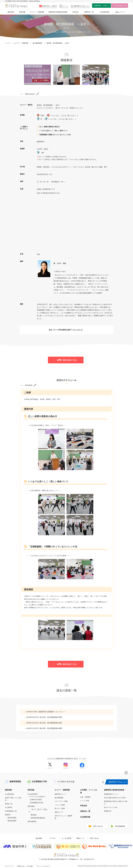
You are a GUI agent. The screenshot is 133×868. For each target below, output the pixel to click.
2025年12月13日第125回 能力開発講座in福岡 (44, 728)
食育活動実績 (32, 821)
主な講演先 (9, 807)
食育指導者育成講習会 (38, 818)
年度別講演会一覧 (11, 811)
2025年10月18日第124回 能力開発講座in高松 (44, 723)
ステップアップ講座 (61, 801)
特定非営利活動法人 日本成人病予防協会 (16, 6)
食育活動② (31, 806)
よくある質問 (66, 838)
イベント (66, 6)
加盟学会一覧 (89, 12)
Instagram (66, 765)
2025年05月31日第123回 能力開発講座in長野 (44, 717)
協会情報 (39, 838)
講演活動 (11, 12)
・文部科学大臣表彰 (35, 800)
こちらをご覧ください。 (69, 116)
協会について (120, 12)
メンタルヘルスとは (66, 782)
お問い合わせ (98, 826)
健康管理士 (82, 6)
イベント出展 (84, 801)
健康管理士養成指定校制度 (58, 12)
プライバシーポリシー (44, 866)
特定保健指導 (120, 826)
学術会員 (75, 12)
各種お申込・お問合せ (50, 6)
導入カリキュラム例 (111, 807)
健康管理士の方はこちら (118, 782)
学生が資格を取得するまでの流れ (115, 798)
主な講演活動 (9, 794)
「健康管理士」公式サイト (101, 6)
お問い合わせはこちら (67, 360)
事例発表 (34, 815)
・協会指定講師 (11, 821)
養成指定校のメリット (111, 794)
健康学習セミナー (60, 794)
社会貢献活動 (105, 12)
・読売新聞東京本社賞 (36, 803)
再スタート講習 (60, 808)
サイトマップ (9, 866)
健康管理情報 (15, 782)
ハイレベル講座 (60, 805)
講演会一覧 (9, 804)
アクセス (53, 838)
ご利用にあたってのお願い (25, 866)
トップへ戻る (126, 773)
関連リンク (80, 838)
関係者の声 (108, 811)
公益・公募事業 (85, 797)
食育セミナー (59, 812)
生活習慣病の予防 (39, 782)
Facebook (82, 765)
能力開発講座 (37, 43)
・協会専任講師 (11, 818)
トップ (7, 43)
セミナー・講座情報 (37, 12)
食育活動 (22, 12)
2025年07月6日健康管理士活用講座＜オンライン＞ (46, 712)
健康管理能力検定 (121, 6)
